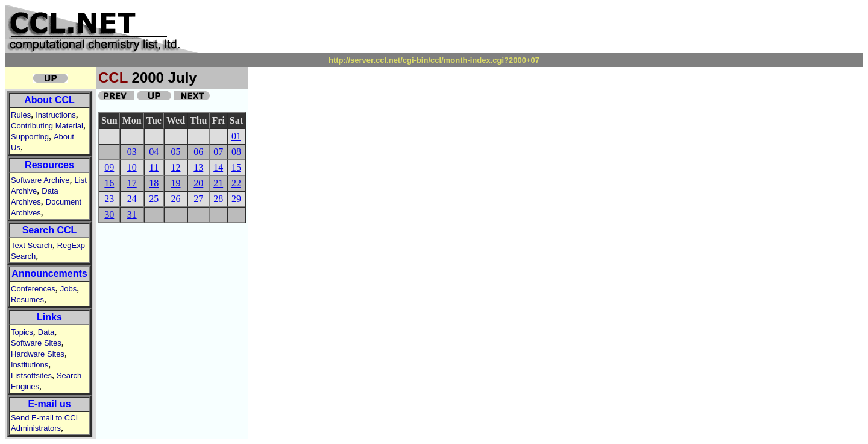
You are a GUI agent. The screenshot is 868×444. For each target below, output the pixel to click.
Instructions (55, 115)
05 (175, 152)
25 (154, 199)
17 (132, 183)
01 (236, 136)
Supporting (30, 137)
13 (198, 167)
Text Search (32, 245)
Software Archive (40, 180)
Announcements (49, 274)
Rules (21, 115)
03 (132, 152)
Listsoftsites (31, 376)
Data (46, 332)
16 (109, 183)
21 (218, 183)
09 (109, 167)
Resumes (27, 300)
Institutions (30, 365)
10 (132, 167)
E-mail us (49, 404)
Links (49, 317)
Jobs (68, 289)
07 (218, 152)
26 (175, 199)
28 (218, 199)
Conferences (33, 289)
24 (132, 199)
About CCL (49, 100)
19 (175, 183)
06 (198, 152)
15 (236, 167)
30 (109, 214)
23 (109, 199)
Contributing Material (47, 126)
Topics (22, 332)
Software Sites (36, 343)
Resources (49, 165)
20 (198, 183)
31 (132, 214)
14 (218, 167)
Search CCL (50, 230)
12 (175, 167)
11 (154, 167)
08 (236, 152)
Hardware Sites (38, 354)
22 (236, 183)
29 (236, 199)
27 (198, 199)
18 (154, 183)
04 (154, 152)
